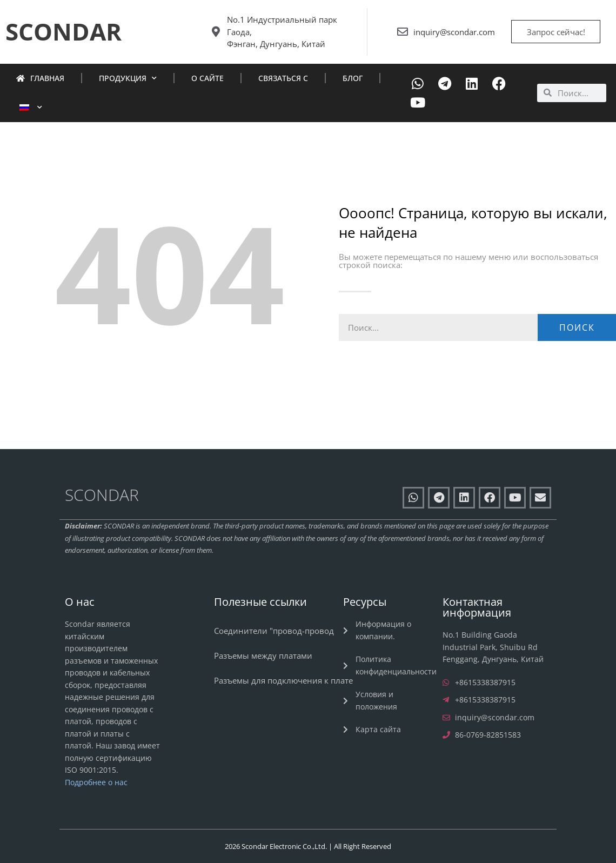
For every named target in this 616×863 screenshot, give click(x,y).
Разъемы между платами (263, 655)
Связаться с (283, 78)
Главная (40, 78)
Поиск (577, 327)
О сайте (207, 78)
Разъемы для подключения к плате (283, 680)
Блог (353, 78)
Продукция (128, 78)
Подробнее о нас (96, 782)
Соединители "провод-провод (274, 631)
